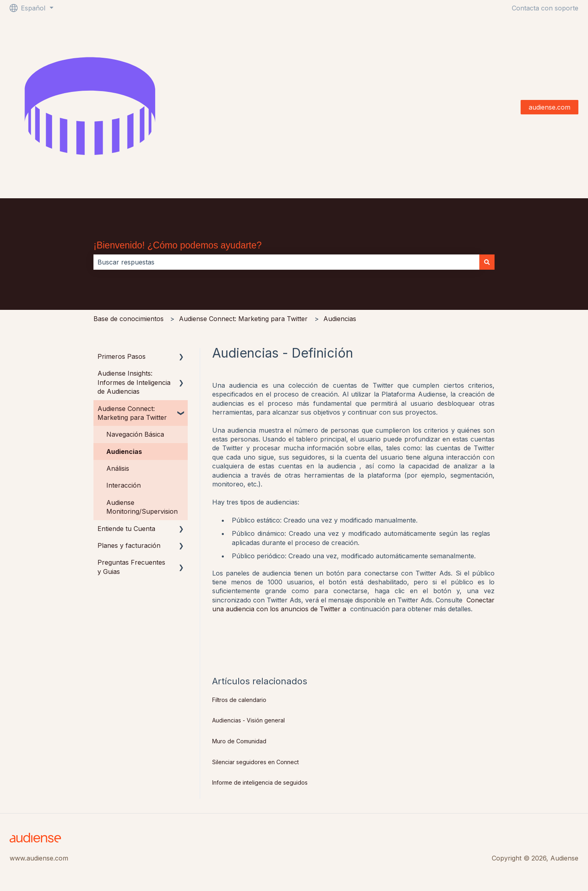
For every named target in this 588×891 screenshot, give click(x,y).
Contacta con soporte (545, 8)
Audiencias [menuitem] (124, 452)
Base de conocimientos (129, 319)
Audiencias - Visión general (248, 720)
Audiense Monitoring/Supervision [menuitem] (142, 507)
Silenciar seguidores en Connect (255, 762)
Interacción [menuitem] (124, 485)
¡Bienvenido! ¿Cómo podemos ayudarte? (177, 245)
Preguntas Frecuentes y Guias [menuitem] (131, 567)
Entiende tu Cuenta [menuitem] (126, 529)
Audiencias (340, 319)
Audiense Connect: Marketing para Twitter (243, 319)
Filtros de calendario (239, 700)
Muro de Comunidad (239, 741)
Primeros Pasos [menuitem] (122, 356)
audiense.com (549, 107)
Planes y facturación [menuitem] (129, 545)
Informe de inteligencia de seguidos (260, 782)
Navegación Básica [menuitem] (135, 434)
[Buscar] (487, 262)
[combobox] (286, 262)
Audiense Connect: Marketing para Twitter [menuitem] (132, 413)
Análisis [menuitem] (118, 468)
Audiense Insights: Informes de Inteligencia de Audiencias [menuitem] (134, 382)
